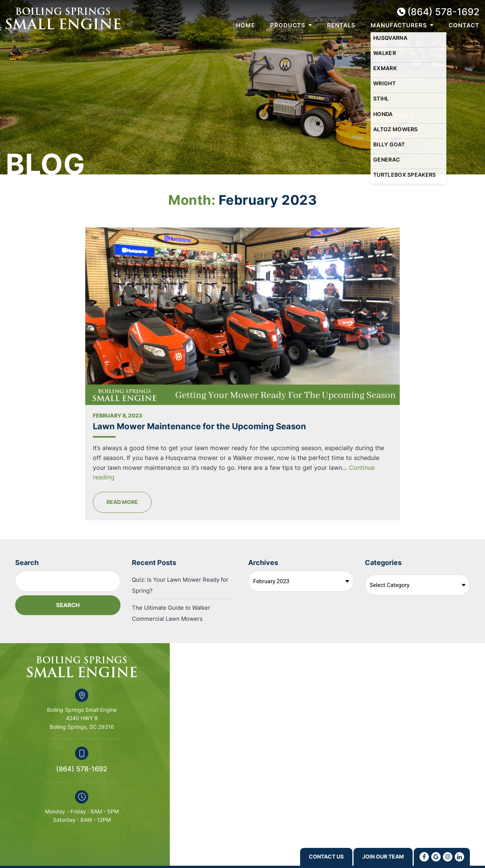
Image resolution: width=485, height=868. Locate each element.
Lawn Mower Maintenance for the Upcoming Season (240, 335)
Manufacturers (399, 25)
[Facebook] (424, 856)
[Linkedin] (459, 856)
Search (27, 515)
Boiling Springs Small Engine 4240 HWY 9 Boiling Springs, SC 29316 (82, 671)
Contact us (311, 856)
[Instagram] (448, 856)
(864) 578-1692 (443, 12)
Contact (464, 25)
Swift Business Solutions (74, 851)
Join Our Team (378, 856)
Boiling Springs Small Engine (63, 18)
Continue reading (203, 430)
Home (246, 25)
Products (288, 25)
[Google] (436, 856)
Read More (208, 454)
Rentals (341, 25)
